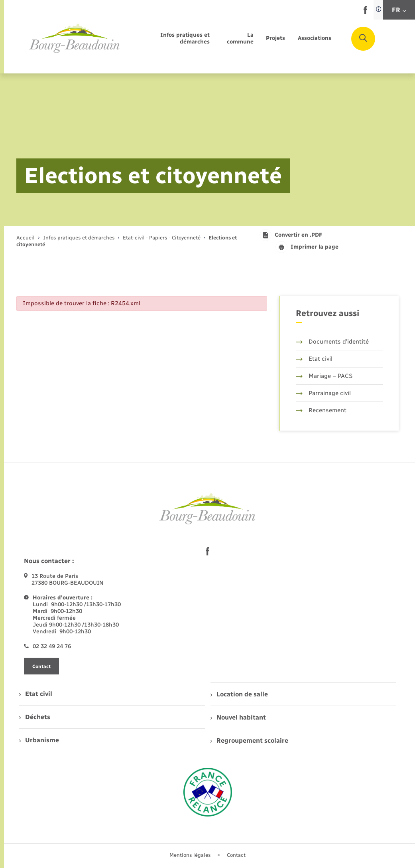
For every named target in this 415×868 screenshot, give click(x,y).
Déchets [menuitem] (35, 717)
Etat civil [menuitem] (36, 694)
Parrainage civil (323, 393)
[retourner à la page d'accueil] (75, 39)
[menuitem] (174, 39)
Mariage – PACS (324, 376)
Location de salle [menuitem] (239, 694)
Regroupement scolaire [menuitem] (249, 740)
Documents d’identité (332, 342)
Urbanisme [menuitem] (39, 740)
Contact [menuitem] (236, 855)
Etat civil (314, 359)
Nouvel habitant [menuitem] (238, 717)
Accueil (26, 238)
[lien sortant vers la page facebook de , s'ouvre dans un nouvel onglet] (365, 12)
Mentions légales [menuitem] (190, 855)
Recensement (321, 410)
